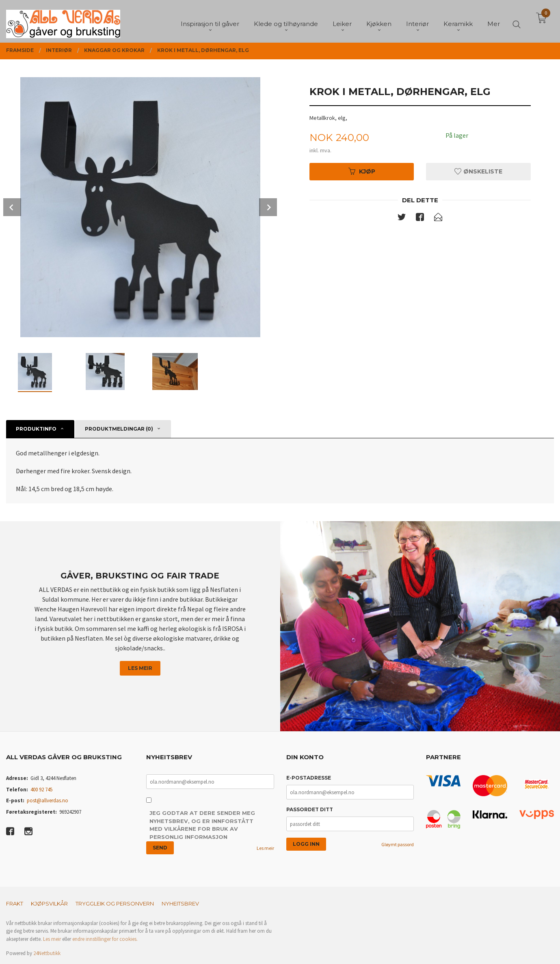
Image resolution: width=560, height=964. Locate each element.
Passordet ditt (310, 809)
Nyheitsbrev (180, 903)
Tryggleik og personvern (115, 903)
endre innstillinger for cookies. (105, 939)
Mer (494, 21)
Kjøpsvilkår (49, 903)
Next (268, 207)
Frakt (15, 903)
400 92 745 (41, 790)
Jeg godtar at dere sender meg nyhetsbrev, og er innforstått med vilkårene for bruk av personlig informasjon (202, 825)
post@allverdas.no (48, 800)
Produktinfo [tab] (36, 429)
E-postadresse (309, 778)
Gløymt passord (398, 844)
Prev (12, 207)
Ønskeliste (478, 171)
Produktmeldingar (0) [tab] (119, 429)
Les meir (140, 668)
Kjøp (362, 171)
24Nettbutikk (47, 953)
